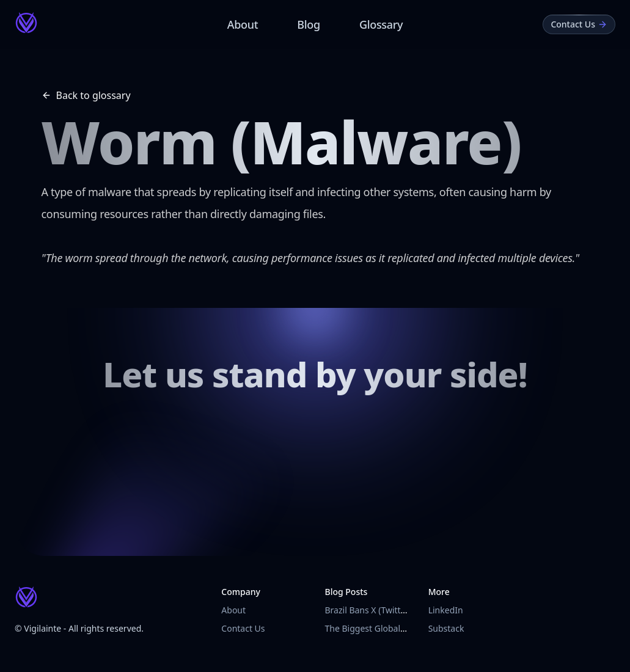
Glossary (381, 24)
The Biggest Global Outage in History (399, 628)
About (243, 24)
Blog (309, 24)
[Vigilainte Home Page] (26, 23)
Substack (446, 628)
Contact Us (243, 628)
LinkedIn (446, 610)
